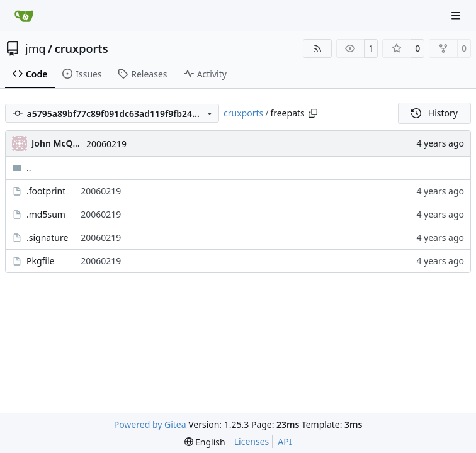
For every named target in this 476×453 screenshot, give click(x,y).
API (285, 441)
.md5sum (46, 214)
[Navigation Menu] (457, 15)
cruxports (82, 48)
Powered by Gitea (150, 424)
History (434, 113)
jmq (36, 48)
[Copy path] (313, 113)
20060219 (106, 144)
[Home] (24, 16)
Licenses (252, 441)
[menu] (205, 442)
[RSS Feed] (317, 48)
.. (22, 168)
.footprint (46, 191)
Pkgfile (41, 261)
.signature (47, 238)
